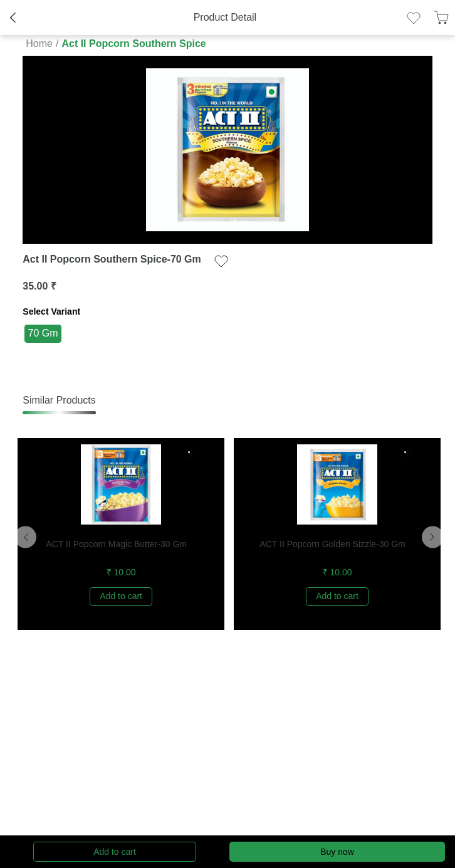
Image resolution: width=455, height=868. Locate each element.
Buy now (337, 852)
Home (39, 44)
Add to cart (115, 852)
